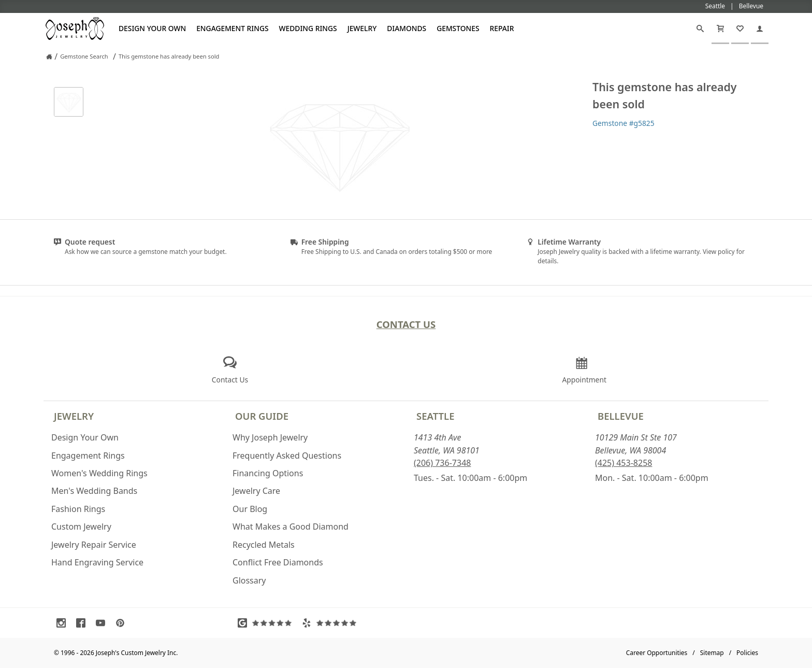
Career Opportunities (657, 653)
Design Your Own (152, 28)
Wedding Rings (308, 28)
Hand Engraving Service (97, 562)
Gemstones (458, 28)
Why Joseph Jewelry (270, 437)
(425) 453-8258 (624, 463)
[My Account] (760, 29)
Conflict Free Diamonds (278, 562)
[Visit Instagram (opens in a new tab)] (64, 623)
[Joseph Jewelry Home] (49, 56)
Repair (502, 28)
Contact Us (406, 324)
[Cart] (720, 29)
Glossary (249, 580)
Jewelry (362, 28)
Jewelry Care (256, 491)
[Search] (700, 29)
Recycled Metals (264, 545)
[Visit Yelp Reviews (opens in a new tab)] (331, 623)
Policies (747, 653)
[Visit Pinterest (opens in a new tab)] (123, 623)
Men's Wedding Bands (94, 491)
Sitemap (712, 653)
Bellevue (621, 416)
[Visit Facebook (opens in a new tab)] (83, 623)
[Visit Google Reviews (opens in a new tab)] (267, 623)
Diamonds (407, 28)
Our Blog (250, 509)
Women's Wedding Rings (99, 473)
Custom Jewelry (81, 527)
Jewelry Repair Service (94, 545)
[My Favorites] (740, 29)
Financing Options (268, 473)
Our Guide (262, 416)
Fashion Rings (78, 509)
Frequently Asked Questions (287, 456)
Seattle (435, 416)
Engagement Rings (232, 28)
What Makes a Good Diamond (291, 527)
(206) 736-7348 (442, 463)
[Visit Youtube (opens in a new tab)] (103, 623)
